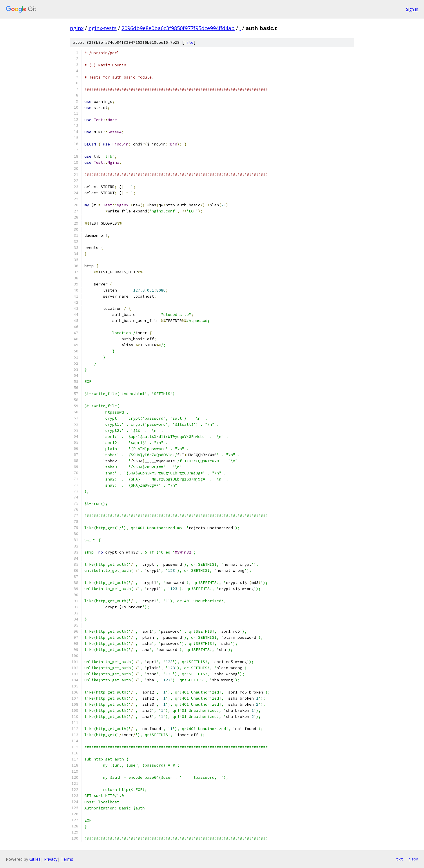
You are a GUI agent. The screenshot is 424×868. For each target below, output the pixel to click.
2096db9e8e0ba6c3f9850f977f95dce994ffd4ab (178, 28)
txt (400, 859)
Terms (67, 859)
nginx (77, 28)
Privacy (51, 859)
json (414, 859)
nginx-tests (103, 28)
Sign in (412, 9)
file (189, 42)
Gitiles (35, 859)
